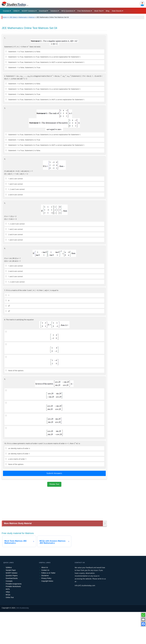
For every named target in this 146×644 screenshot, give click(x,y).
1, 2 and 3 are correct (15, 221)
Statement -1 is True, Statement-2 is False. (23, 84)
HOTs (8, 621)
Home (5, 17)
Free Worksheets (84, 11)
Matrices (32, 17)
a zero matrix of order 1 (16, 491)
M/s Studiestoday (23, 640)
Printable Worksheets (13, 618)
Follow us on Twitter (48, 605)
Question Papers (12, 608)
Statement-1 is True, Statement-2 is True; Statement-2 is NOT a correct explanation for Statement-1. (45, 94)
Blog (108, 11)
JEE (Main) (13, 17)
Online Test (10, 629)
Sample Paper (11, 602)
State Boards (117, 11)
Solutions (54, 11)
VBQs (8, 624)
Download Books (12, 610)
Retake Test (54, 516)
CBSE (16, 11)
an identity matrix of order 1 (18, 486)
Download (43, 11)
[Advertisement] (70, 38)
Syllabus (9, 599)
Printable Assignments (14, 616)
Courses (6, 11)
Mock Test (98, 11)
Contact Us (45, 602)
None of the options (14, 403)
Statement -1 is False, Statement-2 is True (23, 172)
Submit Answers (54, 505)
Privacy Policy (46, 610)
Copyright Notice (47, 613)
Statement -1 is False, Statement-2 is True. (23, 100)
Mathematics (23, 17)
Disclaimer (45, 608)
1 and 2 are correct (14, 211)
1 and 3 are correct (14, 216)
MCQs (8, 627)
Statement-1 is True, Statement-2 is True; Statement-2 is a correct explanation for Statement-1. (43, 89)
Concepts (9, 613)
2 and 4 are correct (14, 227)
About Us (45, 599)
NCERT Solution (12, 605)
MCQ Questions (67, 11)
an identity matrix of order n (18, 480)
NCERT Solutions (28, 11)
